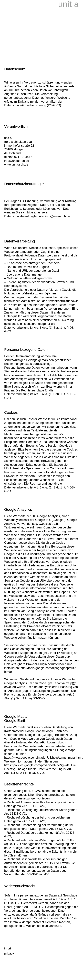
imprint (9, 948)
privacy (9, 954)
